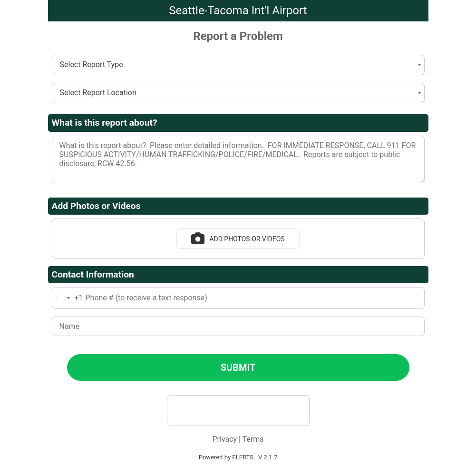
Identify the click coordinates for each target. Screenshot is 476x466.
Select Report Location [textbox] (98, 93)
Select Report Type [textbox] (92, 64)
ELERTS (243, 457)
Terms (253, 439)
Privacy (224, 439)
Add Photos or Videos (238, 238)
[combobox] (238, 65)
